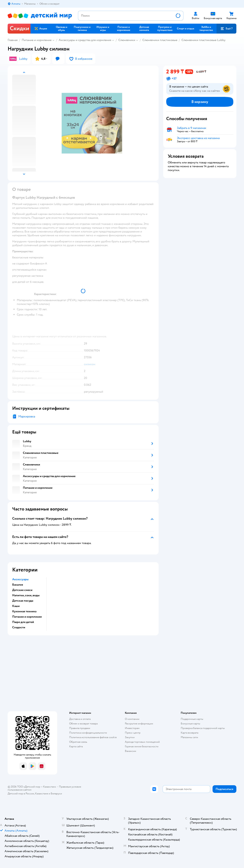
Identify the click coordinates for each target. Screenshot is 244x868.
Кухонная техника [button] (24, 611)
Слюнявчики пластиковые (160, 40)
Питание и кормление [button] (27, 617)
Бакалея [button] (18, 585)
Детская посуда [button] (23, 601)
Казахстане (42, 794)
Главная (13, 40)
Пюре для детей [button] (23, 622)
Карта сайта (76, 746)
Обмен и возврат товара (83, 724)
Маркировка (27, 416)
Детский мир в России (21, 794)
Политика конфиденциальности (88, 733)
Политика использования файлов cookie (93, 737)
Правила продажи (80, 728)
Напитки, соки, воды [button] (26, 595)
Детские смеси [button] (22, 590)
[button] (226, 29)
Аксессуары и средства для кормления (85, 40)
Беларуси (56, 794)
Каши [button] (16, 606)
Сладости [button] (19, 627)
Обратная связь (78, 742)
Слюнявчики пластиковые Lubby (203, 40)
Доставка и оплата (80, 719)
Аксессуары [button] (20, 579)
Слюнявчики (127, 40)
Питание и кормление (37, 40)
